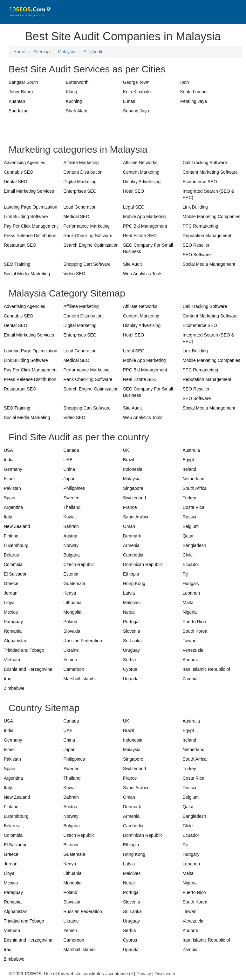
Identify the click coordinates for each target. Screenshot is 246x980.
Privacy (144, 974)
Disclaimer (165, 974)
